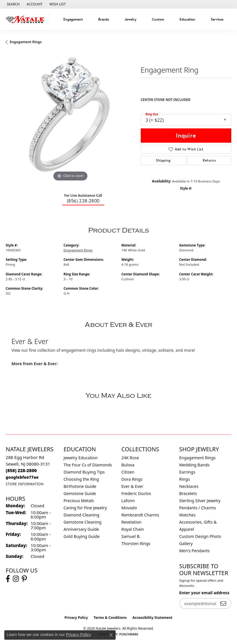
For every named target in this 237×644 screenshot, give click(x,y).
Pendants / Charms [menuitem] (198, 508)
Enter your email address (204, 593)
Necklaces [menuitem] (189, 486)
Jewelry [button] (130, 19)
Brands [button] (104, 19)
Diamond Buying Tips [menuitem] (84, 472)
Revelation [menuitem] (131, 522)
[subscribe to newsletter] (223, 604)
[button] (13, 4)
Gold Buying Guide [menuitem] (82, 536)
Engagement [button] (73, 19)
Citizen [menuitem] (128, 472)
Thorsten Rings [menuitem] (136, 543)
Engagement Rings (26, 42)
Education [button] (187, 19)
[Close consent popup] (111, 635)
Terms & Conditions (110, 618)
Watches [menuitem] (187, 515)
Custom (158, 19)
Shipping (163, 160)
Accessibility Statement (152, 618)
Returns (209, 160)
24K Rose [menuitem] (130, 458)
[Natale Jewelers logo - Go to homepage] (26, 19)
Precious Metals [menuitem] (79, 501)
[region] (70, 118)
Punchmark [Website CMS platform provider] (129, 634)
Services (217, 19)
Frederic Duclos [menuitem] (136, 493)
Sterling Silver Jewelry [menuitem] (200, 501)
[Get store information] (25, 484)
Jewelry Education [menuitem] (81, 458)
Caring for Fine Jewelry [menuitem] (85, 508)
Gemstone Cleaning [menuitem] (83, 522)
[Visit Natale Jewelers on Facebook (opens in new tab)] (8, 579)
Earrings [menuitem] (187, 472)
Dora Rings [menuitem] (132, 479)
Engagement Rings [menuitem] (198, 458)
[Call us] (22, 477)
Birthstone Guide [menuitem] (80, 486)
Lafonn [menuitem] (128, 501)
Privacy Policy (76, 618)
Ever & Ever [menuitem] (132, 486)
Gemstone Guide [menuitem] (80, 493)
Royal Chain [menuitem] (133, 529)
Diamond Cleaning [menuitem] (82, 515)
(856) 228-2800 (83, 201)
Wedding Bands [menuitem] (194, 465)
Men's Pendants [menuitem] (195, 551)
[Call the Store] (21, 470)
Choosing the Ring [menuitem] (81, 479)
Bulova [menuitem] (128, 465)
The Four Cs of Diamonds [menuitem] (88, 465)
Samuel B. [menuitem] (131, 536)
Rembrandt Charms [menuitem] (140, 515)
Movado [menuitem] (129, 508)
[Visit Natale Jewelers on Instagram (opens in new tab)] (16, 579)
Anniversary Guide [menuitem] (81, 529)
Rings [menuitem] (185, 479)
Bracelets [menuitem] (188, 493)
